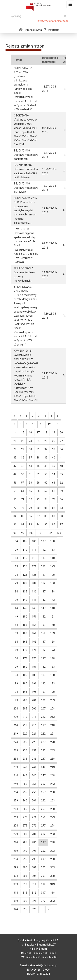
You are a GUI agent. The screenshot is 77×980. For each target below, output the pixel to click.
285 (25, 842)
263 (52, 801)
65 (30, 491)
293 (52, 851)
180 (25, 667)
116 (34, 558)
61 (54, 483)
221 (34, 734)
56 (15, 483)
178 (52, 658)
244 (16, 775)
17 (38, 433)
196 (34, 692)
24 (38, 441)
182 (43, 667)
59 (38, 483)
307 (43, 876)
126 (34, 575)
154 (16, 625)
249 (16, 784)
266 (34, 809)
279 (16, 834)
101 (40, 533)
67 (46, 491)
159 (16, 633)
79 (30, 508)
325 (25, 909)
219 (16, 734)
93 (30, 524)
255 (25, 792)
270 (25, 817)
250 (25, 784)
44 (30, 466)
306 (34, 876)
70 (15, 499)
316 (34, 893)
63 (15, 491)
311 (34, 884)
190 (25, 683)
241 (34, 767)
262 (43, 801)
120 (25, 566)
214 (16, 725)
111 (34, 550)
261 (34, 801)
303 (52, 867)
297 (43, 859)
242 (43, 767)
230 (25, 750)
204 (16, 709)
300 (25, 867)
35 (15, 458)
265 (25, 809)
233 (52, 750)
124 (16, 575)
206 (34, 709)
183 (52, 667)
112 (43, 550)
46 (46, 466)
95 (46, 524)
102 (50, 533)
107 (43, 541)
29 (23, 449)
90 (61, 516)
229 (16, 750)
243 (52, 767)
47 (54, 466)
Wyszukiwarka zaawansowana (53, 21)
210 (25, 717)
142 (43, 600)
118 (52, 558)
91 (15, 524)
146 (34, 608)
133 (52, 583)
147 (43, 608)
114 (16, 558)
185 (25, 675)
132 (43, 583)
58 (30, 483)
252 (43, 784)
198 (52, 692)
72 (30, 499)
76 (61, 499)
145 (25, 608)
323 (52, 901)
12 (49, 424)
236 (34, 759)
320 (25, 901)
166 (34, 642)
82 (54, 508)
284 (16, 842)
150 (25, 617)
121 (34, 566)
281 (34, 834)
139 (16, 600)
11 (41, 424)
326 (34, 909)
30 (30, 449)
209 (16, 717)
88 (46, 516)
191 (34, 683)
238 (52, 759)
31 (38, 449)
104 (16, 541)
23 (30, 441)
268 (52, 809)
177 (43, 658)
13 (57, 424)
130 (25, 583)
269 (16, 817)
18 (46, 433)
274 (16, 826)
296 (34, 859)
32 (46, 449)
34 (61, 449)
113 (52, 550)
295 (25, 859)
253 (52, 784)
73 (38, 499)
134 (16, 592)
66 (38, 491)
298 (52, 859)
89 (54, 516)
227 (43, 742)
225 (25, 742)
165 (25, 642)
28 (15, 449)
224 (16, 742)
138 (52, 592)
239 (16, 767)
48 (61, 466)
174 (16, 658)
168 (52, 642)
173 (52, 650)
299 (16, 867)
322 (43, 901)
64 (23, 491)
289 (16, 851)
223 (52, 734)
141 (34, 600)
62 (61, 483)
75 (54, 499)
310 (25, 884)
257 (43, 792)
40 (54, 458)
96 (54, 524)
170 (25, 650)
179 (16, 667)
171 (34, 650)
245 (25, 775)
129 (16, 583)
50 (23, 474)
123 (52, 566)
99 (23, 533)
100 (31, 533)
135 (25, 592)
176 (34, 658)
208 (52, 709)
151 (34, 617)
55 (61, 474)
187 (43, 675)
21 (15, 441)
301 (34, 867)
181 (34, 667)
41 (61, 458)
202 (43, 700)
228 (52, 742)
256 (34, 792)
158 (52, 625)
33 (54, 449)
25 (46, 441)
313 (52, 884)
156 (34, 625)
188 (52, 675)
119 (16, 566)
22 (23, 441)
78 (23, 508)
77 (15, 508)
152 (43, 617)
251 (34, 784)
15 (23, 433)
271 (34, 817)
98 (15, 533)
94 (38, 524)
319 (16, 901)
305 (25, 876)
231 (34, 750)
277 (43, 826)
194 (16, 692)
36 (23, 458)
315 (25, 893)
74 (46, 499)
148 (52, 608)
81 (46, 508)
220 (25, 734)
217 (43, 725)
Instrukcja (51, 30)
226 (34, 742)
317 (43, 893)
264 (16, 809)
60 (46, 483)
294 (16, 859)
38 (38, 458)
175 (25, 658)
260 (25, 801)
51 (30, 474)
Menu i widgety (70, 5)
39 (46, 458)
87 (38, 516)
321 (34, 901)
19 (54, 433)
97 (61, 524)
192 (43, 683)
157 (43, 625)
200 (25, 700)
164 (16, 642)
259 (16, 801)
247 (43, 775)
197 (43, 692)
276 (34, 826)
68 (54, 491)
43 (23, 466)
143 (52, 600)
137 (43, 592)
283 (52, 834)
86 (30, 516)
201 (34, 700)
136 (34, 592)
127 (43, 575)
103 (59, 533)
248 (52, 775)
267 (43, 809)
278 (52, 826)
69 (61, 491)
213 (52, 717)
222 (43, 734)
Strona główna (30, 30)
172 (43, 650)
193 (52, 683)
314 (16, 893)
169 (16, 650)
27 (61, 441)
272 (43, 817)
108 (52, 541)
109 (16, 550)
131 (34, 583)
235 (25, 759)
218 (52, 725)
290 (25, 851)
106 (34, 541)
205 (25, 709)
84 (15, 516)
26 (54, 441)
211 (34, 717)
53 (46, 474)
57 (23, 483)
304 (16, 876)
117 (43, 558)
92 (23, 524)
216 (34, 725)
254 (16, 792)
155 (25, 625)
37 (30, 458)
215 (25, 725)
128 (52, 575)
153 (52, 617)
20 (61, 433)
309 (16, 884)
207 (43, 709)
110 (25, 550)
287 (43, 842)
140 (25, 600)
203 (52, 700)
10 (34, 424)
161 (34, 633)
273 (52, 817)
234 (16, 759)
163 (52, 633)
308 (52, 876)
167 (43, 642)
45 (38, 466)
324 (16, 909)
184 (16, 675)
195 (25, 692)
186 (34, 675)
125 (25, 575)
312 (43, 884)
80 (38, 508)
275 (25, 826)
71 (23, 499)
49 (15, 474)
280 (25, 834)
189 (16, 683)
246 (34, 775)
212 (43, 717)
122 (43, 566)
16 (30, 433)
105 (25, 541)
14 (15, 433)
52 (38, 474)
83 (61, 508)
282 (43, 834)
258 (52, 792)
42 (15, 466)
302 (43, 867)
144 (16, 608)
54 (54, 474)
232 (43, 750)
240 (25, 767)
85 (23, 516)
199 (16, 700)
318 (52, 893)
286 (34, 842)
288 (52, 842)
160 (25, 633)
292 (43, 851)
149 (16, 617)
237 (43, 759)
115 (25, 558)
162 (43, 633)
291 (34, 851)
